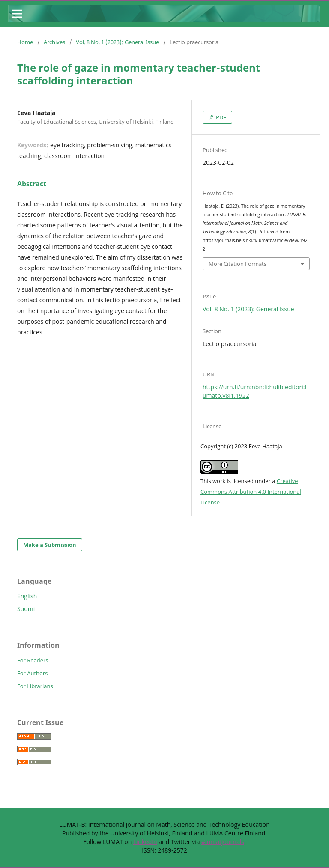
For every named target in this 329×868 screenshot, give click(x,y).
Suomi (26, 609)
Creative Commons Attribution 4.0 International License (251, 492)
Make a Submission (50, 545)
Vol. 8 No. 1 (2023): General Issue (117, 42)
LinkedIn (145, 842)
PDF (220, 117)
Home (25, 42)
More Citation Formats (238, 264)
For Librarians (35, 686)
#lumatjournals (223, 842)
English (27, 596)
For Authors (32, 673)
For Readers (33, 660)
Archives (54, 42)
